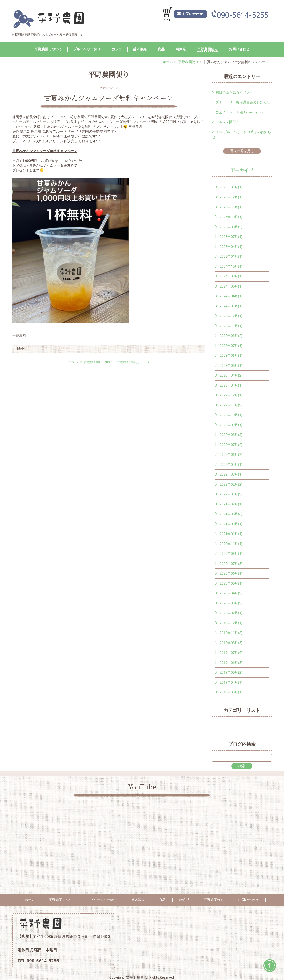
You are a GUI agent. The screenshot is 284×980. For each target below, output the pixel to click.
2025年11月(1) (231, 207)
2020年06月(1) (231, 573)
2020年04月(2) (231, 593)
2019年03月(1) (231, 692)
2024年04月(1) (231, 296)
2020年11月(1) (231, 544)
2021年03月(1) (231, 524)
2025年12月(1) (231, 197)
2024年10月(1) (231, 267)
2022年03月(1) (231, 474)
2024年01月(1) (231, 306)
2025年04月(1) (231, 247)
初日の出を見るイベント (234, 92)
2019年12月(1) (231, 623)
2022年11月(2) (231, 405)
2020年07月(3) (231, 564)
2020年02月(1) (231, 613)
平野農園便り (207, 49)
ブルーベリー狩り (87, 49)
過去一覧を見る (242, 151)
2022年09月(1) (231, 425)
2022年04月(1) (231, 465)
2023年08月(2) (231, 336)
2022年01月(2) (231, 494)
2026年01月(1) (231, 187)
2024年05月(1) (231, 286)
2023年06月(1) (231, 356)
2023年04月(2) (231, 375)
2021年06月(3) (231, 514)
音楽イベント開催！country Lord (240, 112)
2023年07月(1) (231, 346)
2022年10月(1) (231, 415)
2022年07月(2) (231, 445)
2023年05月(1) (231, 366)
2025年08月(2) (231, 227)
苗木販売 (140, 49)
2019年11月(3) (231, 633)
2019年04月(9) (231, 682)
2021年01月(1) (231, 534)
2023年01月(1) (231, 385)
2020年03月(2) (231, 603)
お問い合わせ (239, 49)
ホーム (168, 62)
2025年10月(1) (231, 217)
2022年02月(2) (231, 484)
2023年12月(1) (231, 316)
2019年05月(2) (231, 672)
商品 (161, 49)
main (109, 362)
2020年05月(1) (231, 583)
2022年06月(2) (231, 455)
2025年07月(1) (231, 237)
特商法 (181, 49)
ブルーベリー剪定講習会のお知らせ (243, 102)
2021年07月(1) (231, 504)
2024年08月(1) (231, 276)
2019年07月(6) (231, 653)
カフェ (117, 49)
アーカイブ (242, 170)
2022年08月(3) (231, 435)
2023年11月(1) (231, 326)
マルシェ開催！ (227, 122)
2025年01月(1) (231, 257)
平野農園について (48, 49)
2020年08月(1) (231, 554)
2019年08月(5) (231, 643)
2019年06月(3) (231, 663)
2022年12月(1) (231, 395)
